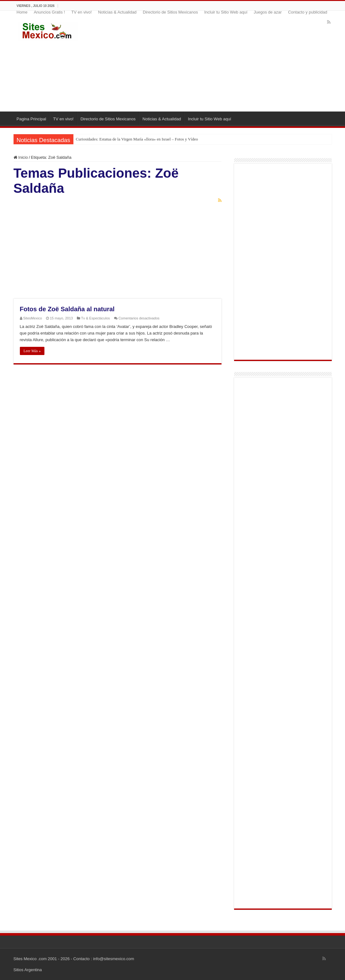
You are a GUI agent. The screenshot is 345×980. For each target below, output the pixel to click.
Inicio (21, 157)
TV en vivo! (81, 12)
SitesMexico (33, 318)
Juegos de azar (268, 12)
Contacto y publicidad (308, 12)
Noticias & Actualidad (117, 12)
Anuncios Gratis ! (49, 12)
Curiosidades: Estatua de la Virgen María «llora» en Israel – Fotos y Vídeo (137, 139)
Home (22, 12)
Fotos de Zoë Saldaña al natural (67, 309)
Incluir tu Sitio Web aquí (226, 12)
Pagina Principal (32, 119)
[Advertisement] (211, 61)
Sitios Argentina (28, 970)
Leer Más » (32, 351)
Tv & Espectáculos (95, 318)
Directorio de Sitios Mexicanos (170, 12)
